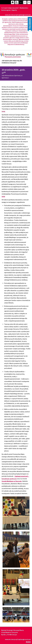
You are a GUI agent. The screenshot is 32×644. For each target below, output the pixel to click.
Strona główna (13, 2)
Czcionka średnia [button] (25, 2)
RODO (28, 642)
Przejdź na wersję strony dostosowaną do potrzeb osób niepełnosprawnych (17, 2)
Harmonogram (6, 10)
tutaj (3, 196)
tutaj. (3, 111)
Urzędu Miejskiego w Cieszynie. (12, 481)
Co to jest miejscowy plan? (10, 8)
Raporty (14, 10)
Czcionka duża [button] (29, 2)
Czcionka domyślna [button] (21, 2)
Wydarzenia (24, 8)
